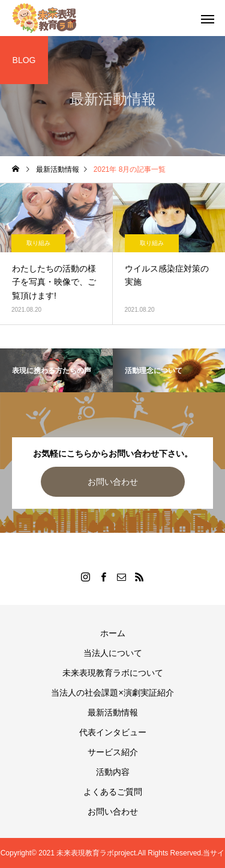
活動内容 (113, 772)
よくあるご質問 (113, 792)
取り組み (38, 243)
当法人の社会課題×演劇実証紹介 (112, 693)
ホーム (113, 633)
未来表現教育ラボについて (113, 673)
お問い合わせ (113, 482)
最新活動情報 (113, 712)
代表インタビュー (113, 732)
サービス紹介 (113, 752)
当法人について (113, 653)
